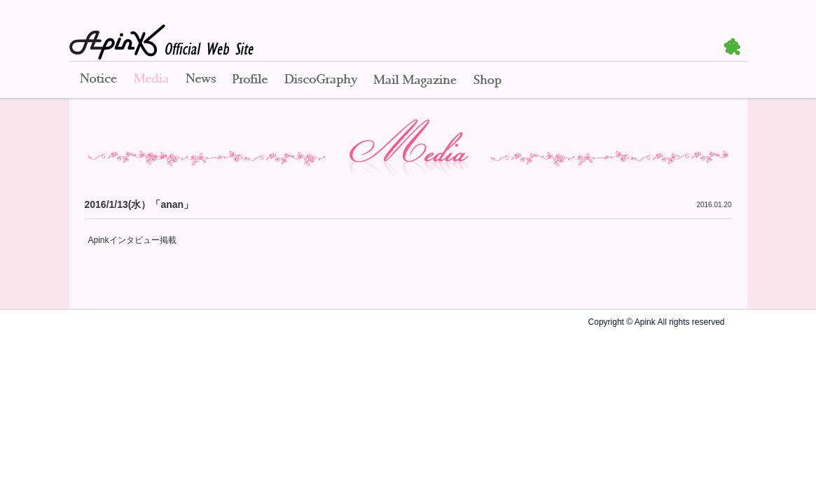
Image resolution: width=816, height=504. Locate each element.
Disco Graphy (320, 80)
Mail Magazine (415, 80)
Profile (250, 80)
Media (151, 80)
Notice (97, 80)
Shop (487, 80)
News (201, 80)
